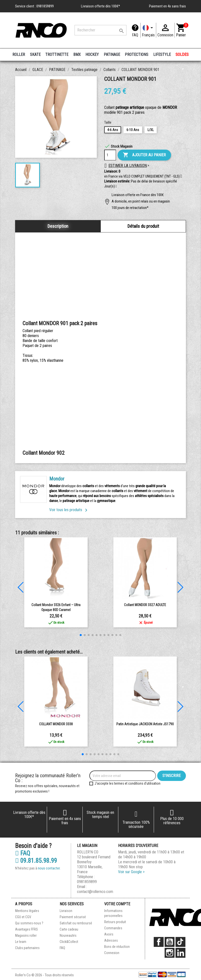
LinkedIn (180, 953)
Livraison (66, 911)
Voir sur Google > (131, 872)
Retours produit (115, 922)
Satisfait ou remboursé (76, 923)
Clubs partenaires (27, 948)
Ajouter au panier (144, 155)
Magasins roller (26, 935)
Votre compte (117, 904)
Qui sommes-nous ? (29, 923)
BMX (77, 55)
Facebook (159, 942)
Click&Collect (69, 942)
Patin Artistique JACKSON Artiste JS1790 (145, 724)
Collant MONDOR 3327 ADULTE (145, 605)
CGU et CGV (23, 917)
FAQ (135, 35)
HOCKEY (92, 55)
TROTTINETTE (57, 55)
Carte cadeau (69, 929)
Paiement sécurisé (73, 917)
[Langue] (148, 30)
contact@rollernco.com (95, 892)
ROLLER (19, 55)
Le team (21, 942)
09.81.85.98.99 (36, 861)
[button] (116, 186)
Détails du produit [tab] (143, 226)
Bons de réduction (117, 947)
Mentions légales (27, 911)
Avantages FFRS (26, 929)
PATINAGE (112, 55)
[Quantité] (110, 155)
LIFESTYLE (162, 55)
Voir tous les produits (69, 510)
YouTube (170, 942)
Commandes (113, 928)
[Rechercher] (100, 30)
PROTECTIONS (137, 55)
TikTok (180, 942)
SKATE (35, 55)
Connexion (112, 953)
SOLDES (182, 55)
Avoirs (109, 934)
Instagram (170, 953)
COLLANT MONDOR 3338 (56, 724)
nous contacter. (49, 868)
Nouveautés (68, 935)
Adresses (111, 940)
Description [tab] (58, 226)
